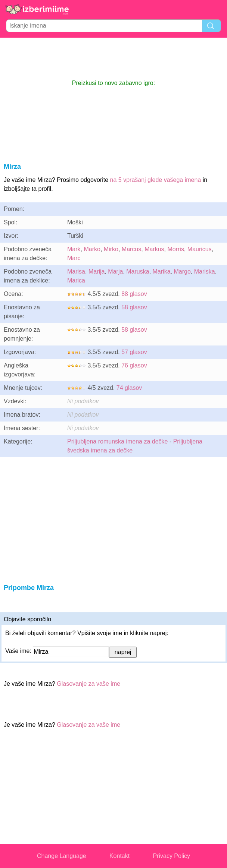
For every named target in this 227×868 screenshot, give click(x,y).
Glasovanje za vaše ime (88, 684)
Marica (76, 280)
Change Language (62, 856)
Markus (154, 249)
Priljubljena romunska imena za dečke (117, 441)
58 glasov (134, 307)
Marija (97, 272)
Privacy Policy (171, 856)
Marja (115, 272)
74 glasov (129, 388)
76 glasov (134, 365)
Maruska (138, 272)
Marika (162, 272)
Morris (175, 249)
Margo (182, 272)
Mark (74, 249)
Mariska (205, 272)
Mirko (111, 249)
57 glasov (134, 352)
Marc (74, 258)
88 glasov (134, 294)
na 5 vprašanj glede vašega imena (156, 180)
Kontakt (119, 856)
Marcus (131, 249)
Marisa (76, 272)
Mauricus (200, 249)
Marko (92, 249)
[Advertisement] (113, 58)
